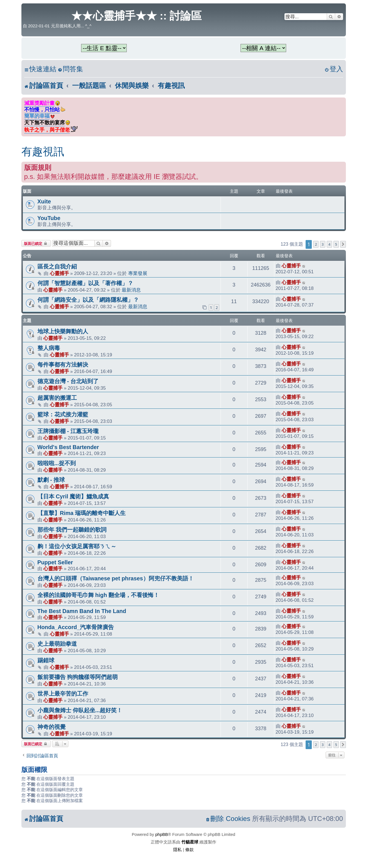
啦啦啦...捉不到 (57, 463)
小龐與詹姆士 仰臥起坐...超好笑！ (80, 710)
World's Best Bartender (68, 447)
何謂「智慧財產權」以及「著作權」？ (85, 283)
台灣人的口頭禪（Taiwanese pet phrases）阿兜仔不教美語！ (116, 578)
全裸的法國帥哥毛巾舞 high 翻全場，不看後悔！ (98, 595)
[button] (343, 244)
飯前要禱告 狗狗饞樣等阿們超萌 (78, 677)
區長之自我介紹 (57, 267)
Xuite (44, 201)
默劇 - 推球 (51, 480)
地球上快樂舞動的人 (63, 331)
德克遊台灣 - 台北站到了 (68, 381)
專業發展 (138, 273)
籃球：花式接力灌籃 (63, 414)
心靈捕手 (59, 273)
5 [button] (336, 244)
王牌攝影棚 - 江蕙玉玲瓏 (68, 431)
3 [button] (323, 244)
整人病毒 (49, 348)
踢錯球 (46, 660)
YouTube (49, 218)
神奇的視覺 (52, 727)
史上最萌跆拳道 (57, 644)
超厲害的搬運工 (57, 398)
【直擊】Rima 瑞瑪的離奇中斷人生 (82, 513)
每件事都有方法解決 (63, 365)
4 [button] (329, 244)
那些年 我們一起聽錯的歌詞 (72, 530)
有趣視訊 (43, 152)
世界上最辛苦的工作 (63, 694)
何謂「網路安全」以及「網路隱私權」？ (88, 300)
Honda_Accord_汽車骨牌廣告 (76, 627)
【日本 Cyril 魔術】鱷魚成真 (73, 496)
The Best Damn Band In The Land (82, 611)
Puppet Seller (55, 562)
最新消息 (131, 290)
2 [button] (316, 244)
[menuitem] (70, 69)
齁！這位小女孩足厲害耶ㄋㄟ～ (77, 546)
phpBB (162, 834)
